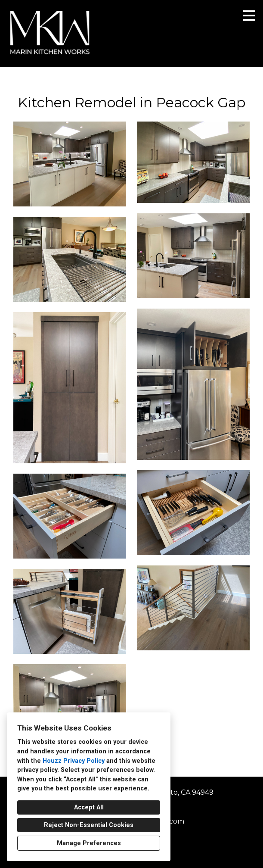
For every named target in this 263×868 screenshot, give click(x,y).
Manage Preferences (89, 843)
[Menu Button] (249, 16)
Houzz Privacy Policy (74, 761)
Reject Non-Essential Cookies (89, 825)
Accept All (89, 807)
